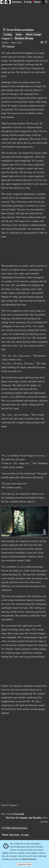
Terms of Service (29, 859)
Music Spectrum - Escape (15, 835)
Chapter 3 (6, 38)
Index (19, 34)
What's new (40, 2)
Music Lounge (34, 34)
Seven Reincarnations (20, 30)
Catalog (7, 34)
